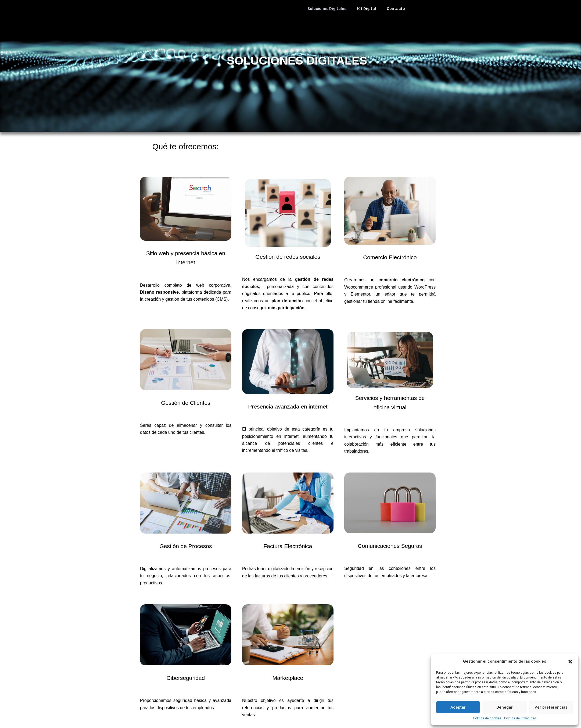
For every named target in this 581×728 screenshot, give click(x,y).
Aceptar (458, 707)
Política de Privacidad (520, 718)
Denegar (505, 707)
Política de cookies (487, 718)
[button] (570, 662)
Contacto (396, 9)
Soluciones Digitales (327, 9)
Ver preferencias (551, 707)
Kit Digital (367, 9)
